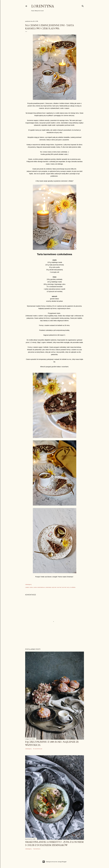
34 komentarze (38, 749)
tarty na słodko (71, 587)
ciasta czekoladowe (39, 587)
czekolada (48, 587)
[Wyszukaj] (83, 6)
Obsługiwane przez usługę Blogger (54, 862)
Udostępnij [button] (28, 584)
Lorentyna (43, 6)
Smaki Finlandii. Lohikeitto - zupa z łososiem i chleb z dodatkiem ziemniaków (54, 843)
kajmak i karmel (56, 587)
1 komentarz (37, 849)
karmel (64, 587)
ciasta (31, 587)
